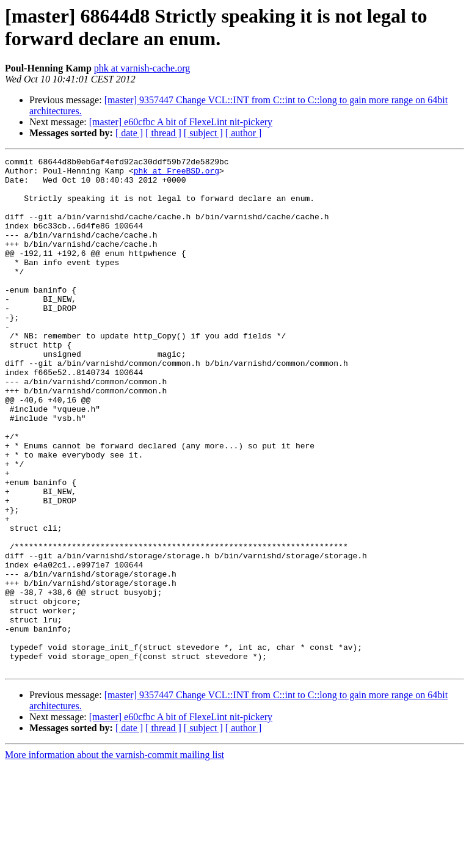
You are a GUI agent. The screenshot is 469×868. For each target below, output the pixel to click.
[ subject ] (203, 133)
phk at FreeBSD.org (176, 174)
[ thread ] (163, 133)
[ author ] (244, 133)
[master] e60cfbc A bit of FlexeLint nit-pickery (181, 122)
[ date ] (129, 133)
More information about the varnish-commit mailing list (115, 857)
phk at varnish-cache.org (142, 68)
